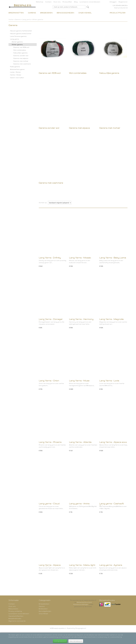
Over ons (57, 2)
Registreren (123, 2)
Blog (76, 2)
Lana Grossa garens (18, 36)
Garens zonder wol (21, 56)
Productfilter (67, 2)
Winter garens (38, 19)
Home (11, 19)
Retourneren (13, 609)
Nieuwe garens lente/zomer (21, 33)
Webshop (40, 2)
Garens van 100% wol (21, 47)
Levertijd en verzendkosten (90, 2)
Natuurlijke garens (20, 53)
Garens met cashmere (22, 64)
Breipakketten (16, 13)
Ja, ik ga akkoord (60, 641)
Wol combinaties (20, 50)
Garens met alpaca (21, 58)
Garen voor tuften (17, 78)
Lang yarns (26, 19)
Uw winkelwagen (120, 5)
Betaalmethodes (15, 618)
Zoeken (87, 7)
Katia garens (15, 67)
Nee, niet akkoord (76, 641)
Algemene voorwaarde (17, 621)
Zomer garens (17, 42)
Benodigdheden (65, 13)
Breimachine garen (17, 69)
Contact (48, 2)
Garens (32, 13)
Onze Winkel (85, 13)
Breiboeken (46, 13)
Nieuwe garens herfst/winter (21, 31)
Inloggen (113, 2)
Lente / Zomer (15, 72)
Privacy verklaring (15, 611)
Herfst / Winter (16, 75)
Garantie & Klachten (16, 616)
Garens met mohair (21, 61)
